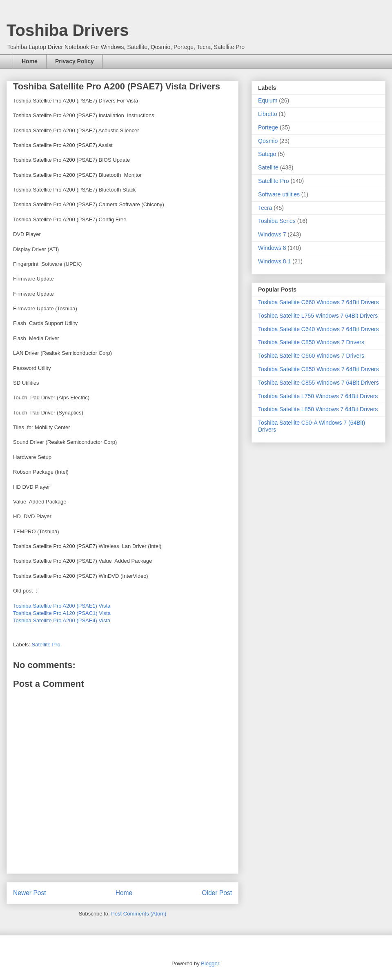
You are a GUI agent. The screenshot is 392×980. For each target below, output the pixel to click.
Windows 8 (272, 248)
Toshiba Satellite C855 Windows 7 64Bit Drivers (318, 383)
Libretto (268, 114)
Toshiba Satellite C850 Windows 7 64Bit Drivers (318, 369)
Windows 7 (272, 234)
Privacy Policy (75, 61)
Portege (268, 127)
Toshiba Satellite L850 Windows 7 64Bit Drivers (318, 409)
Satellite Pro (46, 645)
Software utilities (279, 194)
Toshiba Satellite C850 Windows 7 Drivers (311, 342)
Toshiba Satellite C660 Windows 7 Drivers (311, 356)
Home (30, 61)
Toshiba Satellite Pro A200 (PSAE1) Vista (62, 606)
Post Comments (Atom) (139, 914)
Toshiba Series (277, 221)
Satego (267, 154)
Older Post (217, 893)
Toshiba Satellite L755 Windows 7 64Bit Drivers (318, 316)
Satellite (268, 167)
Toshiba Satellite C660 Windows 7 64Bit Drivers (318, 302)
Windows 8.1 (274, 261)
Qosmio (268, 141)
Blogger (210, 963)
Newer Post (30, 893)
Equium (268, 100)
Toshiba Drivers (68, 30)
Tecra (265, 208)
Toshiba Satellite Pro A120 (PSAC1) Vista (62, 613)
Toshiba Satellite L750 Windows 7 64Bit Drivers (318, 396)
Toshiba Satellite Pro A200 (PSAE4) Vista (62, 620)
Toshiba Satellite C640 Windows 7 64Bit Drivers (318, 329)
